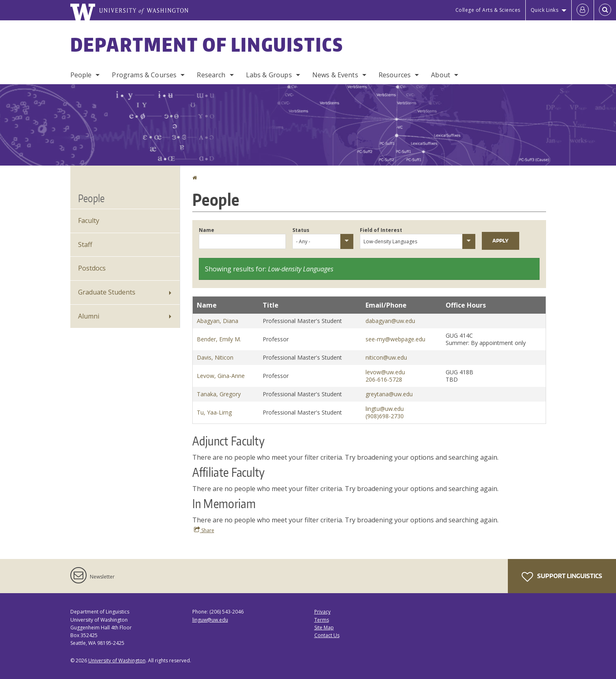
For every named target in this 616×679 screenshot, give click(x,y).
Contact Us (327, 635)
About (441, 75)
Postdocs (92, 268)
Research (211, 75)
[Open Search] (605, 10)
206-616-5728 (384, 379)
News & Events (335, 75)
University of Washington (117, 660)
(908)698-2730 (385, 416)
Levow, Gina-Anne (221, 376)
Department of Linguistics (207, 44)
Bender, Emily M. (219, 339)
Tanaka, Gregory (219, 394)
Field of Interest (381, 230)
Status (301, 230)
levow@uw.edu (385, 372)
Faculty (89, 221)
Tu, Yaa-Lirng (214, 412)
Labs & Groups (269, 75)
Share (204, 530)
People (81, 75)
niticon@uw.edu (386, 357)
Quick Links (545, 10)
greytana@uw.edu (389, 394)
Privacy (322, 612)
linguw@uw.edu (210, 620)
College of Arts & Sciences (488, 10)
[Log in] (583, 10)
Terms (322, 620)
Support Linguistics (562, 577)
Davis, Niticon (215, 357)
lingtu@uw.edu (385, 409)
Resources (395, 75)
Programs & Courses (144, 75)
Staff (85, 245)
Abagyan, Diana (218, 321)
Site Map (324, 628)
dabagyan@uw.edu (390, 321)
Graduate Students (107, 292)
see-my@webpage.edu (395, 339)
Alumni (89, 316)
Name (207, 230)
